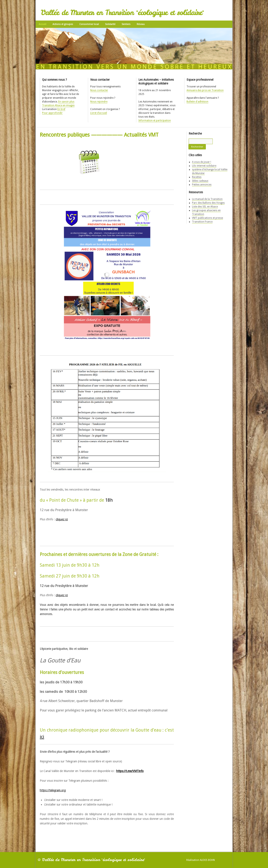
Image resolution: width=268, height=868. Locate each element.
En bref (61, 109)
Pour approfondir (52, 113)
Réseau (141, 24)
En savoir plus (66, 102)
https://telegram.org (53, 790)
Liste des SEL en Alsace (205, 207)
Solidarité (110, 24)
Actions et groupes (63, 24)
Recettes (197, 177)
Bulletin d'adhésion (197, 102)
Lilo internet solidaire (204, 166)
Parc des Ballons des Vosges (208, 203)
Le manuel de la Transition (207, 199)
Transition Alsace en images (58, 105)
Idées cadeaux (200, 181)
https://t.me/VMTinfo (130, 771)
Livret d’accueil (99, 113)
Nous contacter (99, 90)
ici (42, 737)
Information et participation (155, 120)
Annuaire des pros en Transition (205, 90)
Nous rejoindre (99, 102)
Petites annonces (202, 185)
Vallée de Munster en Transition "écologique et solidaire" (122, 13)
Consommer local (89, 24)
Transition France (202, 222)
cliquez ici (62, 519)
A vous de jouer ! (202, 162)
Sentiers (126, 24)
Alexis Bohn (207, 860)
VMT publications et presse (207, 218)
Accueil (43, 24)
